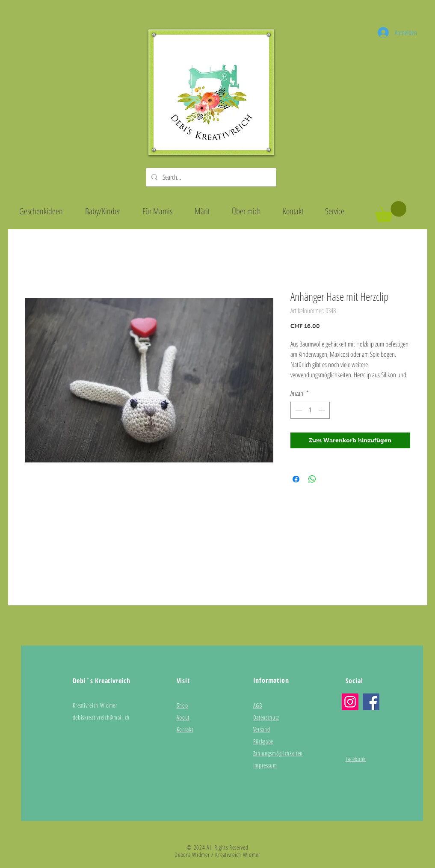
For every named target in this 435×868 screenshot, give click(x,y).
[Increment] (323, 410)
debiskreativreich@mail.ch (101, 717)
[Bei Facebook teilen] (296, 479)
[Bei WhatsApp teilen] (312, 479)
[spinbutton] (310, 410)
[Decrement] (298, 410)
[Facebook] (371, 702)
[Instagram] (350, 702)
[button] (391, 212)
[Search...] (210, 177)
